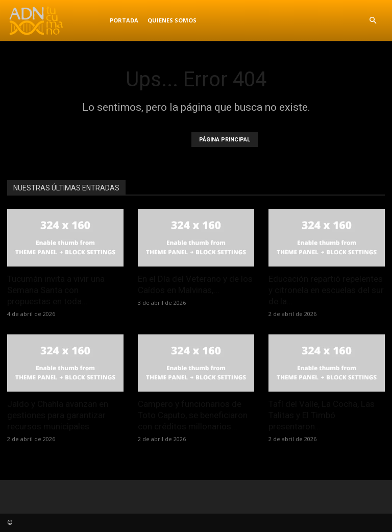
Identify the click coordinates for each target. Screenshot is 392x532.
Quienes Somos (172, 20)
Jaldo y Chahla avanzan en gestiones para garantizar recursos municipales (58, 415)
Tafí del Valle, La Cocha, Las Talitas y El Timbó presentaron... (322, 415)
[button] (373, 21)
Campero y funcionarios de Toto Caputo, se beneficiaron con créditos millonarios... (193, 415)
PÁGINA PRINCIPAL (225, 140)
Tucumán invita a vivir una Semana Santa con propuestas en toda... (56, 290)
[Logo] (56, 20)
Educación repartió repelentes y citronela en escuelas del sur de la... (326, 290)
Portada (124, 20)
